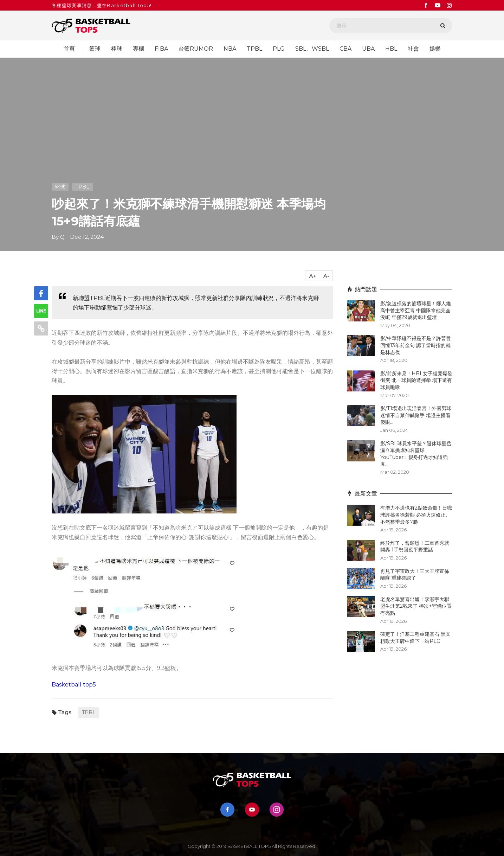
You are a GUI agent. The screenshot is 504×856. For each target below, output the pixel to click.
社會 (413, 49)
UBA (368, 49)
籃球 (95, 49)
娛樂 (435, 49)
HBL (391, 49)
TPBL (254, 49)
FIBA (161, 49)
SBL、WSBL (312, 49)
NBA (230, 49)
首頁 (69, 49)
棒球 (117, 49)
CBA (345, 49)
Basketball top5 (74, 685)
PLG (279, 49)
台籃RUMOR (196, 49)
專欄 (138, 49)
